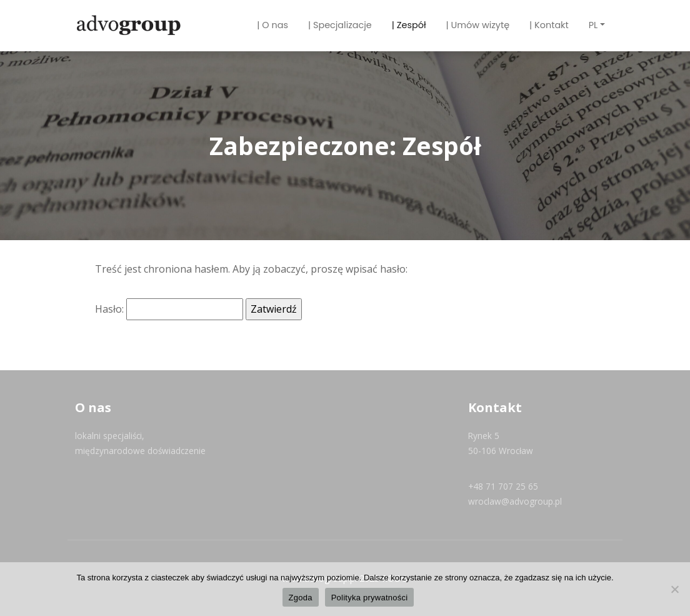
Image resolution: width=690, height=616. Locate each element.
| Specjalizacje (340, 25)
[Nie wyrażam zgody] (674, 589)
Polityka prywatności (370, 598)
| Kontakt (549, 25)
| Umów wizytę (478, 25)
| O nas (272, 25)
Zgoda (301, 598)
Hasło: (169, 309)
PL (593, 25)
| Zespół (409, 25)
